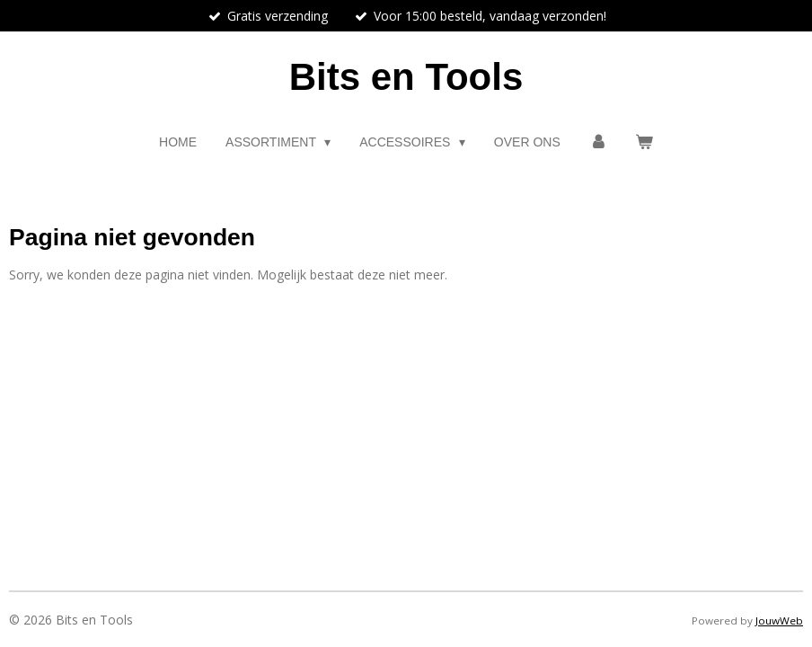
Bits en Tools (406, 77)
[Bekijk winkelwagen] (644, 142)
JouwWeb (779, 620)
